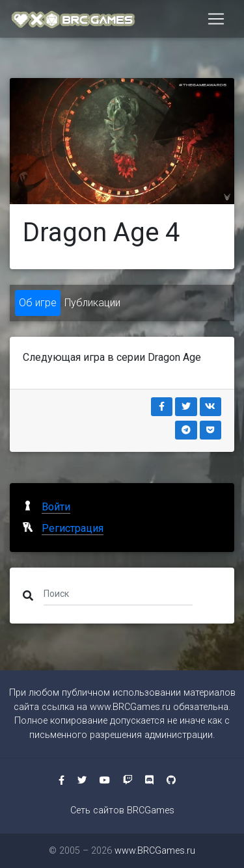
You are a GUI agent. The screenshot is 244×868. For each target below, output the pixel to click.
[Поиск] (118, 593)
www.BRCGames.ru (130, 707)
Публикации (92, 303)
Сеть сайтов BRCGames (122, 810)
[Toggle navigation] (216, 19)
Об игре (38, 303)
